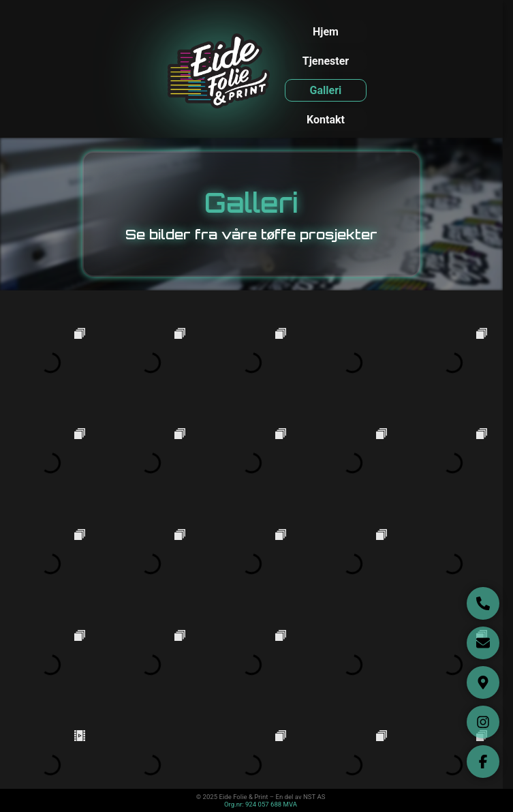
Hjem (326, 32)
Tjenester (326, 61)
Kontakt (326, 120)
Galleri (326, 90)
